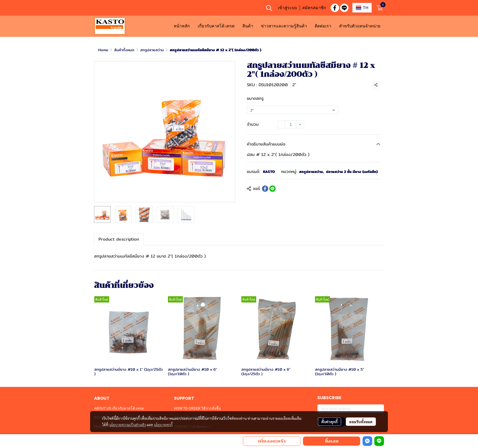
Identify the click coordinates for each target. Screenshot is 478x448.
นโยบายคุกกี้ (163, 424)
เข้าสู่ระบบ (287, 8)
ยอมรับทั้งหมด (361, 422)
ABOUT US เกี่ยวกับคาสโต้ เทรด (119, 408)
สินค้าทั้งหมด (124, 50)
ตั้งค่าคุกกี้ (330, 422)
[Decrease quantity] (281, 124)
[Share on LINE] (272, 189)
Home (103, 50)
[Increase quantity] (300, 124)
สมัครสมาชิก (314, 8)
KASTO (269, 172)
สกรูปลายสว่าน (152, 50)
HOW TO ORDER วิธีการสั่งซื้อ (197, 408)
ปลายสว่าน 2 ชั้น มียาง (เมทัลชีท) (352, 172)
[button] (269, 8)
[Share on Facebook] (265, 189)
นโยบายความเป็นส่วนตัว (128, 424)
